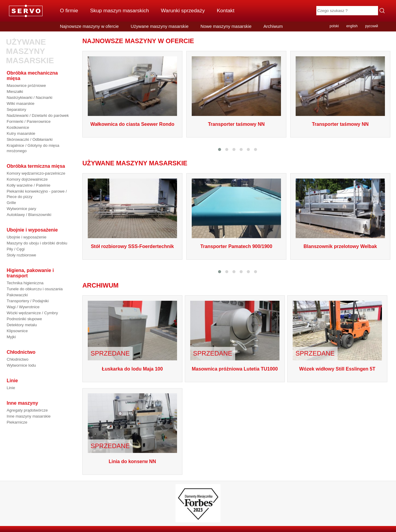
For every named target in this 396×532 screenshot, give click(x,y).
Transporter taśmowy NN (236, 124)
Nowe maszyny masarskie (226, 26)
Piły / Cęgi (16, 249)
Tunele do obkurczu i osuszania (35, 289)
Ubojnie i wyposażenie (27, 237)
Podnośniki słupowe (24, 319)
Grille (11, 203)
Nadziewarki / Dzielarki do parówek (38, 115)
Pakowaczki (17, 295)
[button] (220, 149)
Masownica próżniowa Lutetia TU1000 (235, 369)
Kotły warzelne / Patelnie (28, 185)
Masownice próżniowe (26, 86)
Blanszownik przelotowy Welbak (340, 246)
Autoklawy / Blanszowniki (29, 215)
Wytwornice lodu (21, 365)
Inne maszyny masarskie (29, 416)
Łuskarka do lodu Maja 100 (132, 369)
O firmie (69, 10)
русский (372, 26)
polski (334, 26)
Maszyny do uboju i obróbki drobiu (37, 243)
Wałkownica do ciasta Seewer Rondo (132, 124)
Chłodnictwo (18, 359)
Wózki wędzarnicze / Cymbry (32, 313)
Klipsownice (17, 331)
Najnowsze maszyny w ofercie (89, 26)
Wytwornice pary (21, 209)
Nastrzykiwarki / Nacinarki (30, 98)
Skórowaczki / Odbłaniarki (30, 139)
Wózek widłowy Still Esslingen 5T (337, 369)
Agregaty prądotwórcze (27, 410)
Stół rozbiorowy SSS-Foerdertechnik (132, 246)
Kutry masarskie (21, 133)
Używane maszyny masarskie (160, 26)
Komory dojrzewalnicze (27, 179)
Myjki (11, 337)
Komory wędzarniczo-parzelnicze (36, 173)
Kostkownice (18, 127)
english (352, 26)
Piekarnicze (17, 422)
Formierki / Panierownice (29, 121)
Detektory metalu (22, 325)
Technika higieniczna (25, 283)
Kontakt (226, 10)
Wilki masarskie (21, 103)
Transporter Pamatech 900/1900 (236, 246)
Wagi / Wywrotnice (23, 307)
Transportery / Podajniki (28, 301)
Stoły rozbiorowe (21, 255)
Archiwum (273, 26)
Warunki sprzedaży (183, 10)
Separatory (16, 109)
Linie (11, 388)
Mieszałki (15, 92)
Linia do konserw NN (132, 461)
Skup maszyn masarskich (120, 10)
